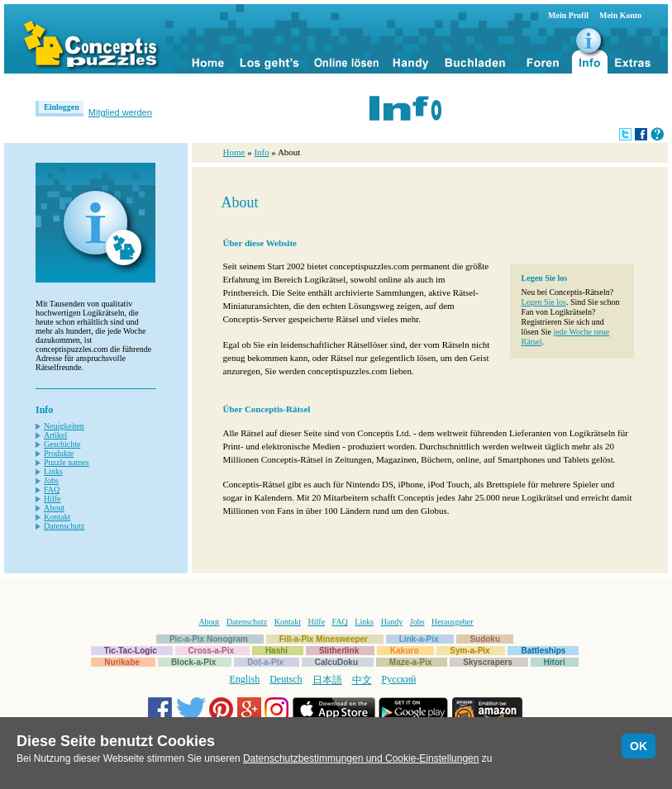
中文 (362, 680)
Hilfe (52, 499)
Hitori (555, 662)
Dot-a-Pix (265, 662)
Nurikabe (122, 662)
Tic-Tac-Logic (131, 651)
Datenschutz (64, 526)
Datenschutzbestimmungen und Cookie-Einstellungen (361, 758)
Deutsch (286, 679)
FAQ (52, 490)
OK (639, 746)
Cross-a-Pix (212, 651)
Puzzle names (67, 462)
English (245, 679)
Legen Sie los (544, 302)
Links (53, 471)
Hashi (276, 651)
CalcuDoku (336, 662)
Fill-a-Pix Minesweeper (324, 639)
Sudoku (485, 639)
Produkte (59, 453)
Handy (392, 622)
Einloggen (62, 107)
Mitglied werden (120, 112)
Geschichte (62, 444)
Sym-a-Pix (469, 651)
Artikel (55, 435)
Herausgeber (453, 622)
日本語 (327, 680)
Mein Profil (568, 15)
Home (234, 152)
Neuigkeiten (64, 426)
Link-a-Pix (419, 639)
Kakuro (404, 651)
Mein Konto (620, 15)
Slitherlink (339, 651)
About (54, 508)
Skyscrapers (488, 662)
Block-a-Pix (193, 662)
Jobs (51, 480)
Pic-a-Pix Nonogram (209, 639)
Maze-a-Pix (411, 662)
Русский (399, 679)
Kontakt (57, 517)
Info (261, 152)
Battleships (543, 651)
